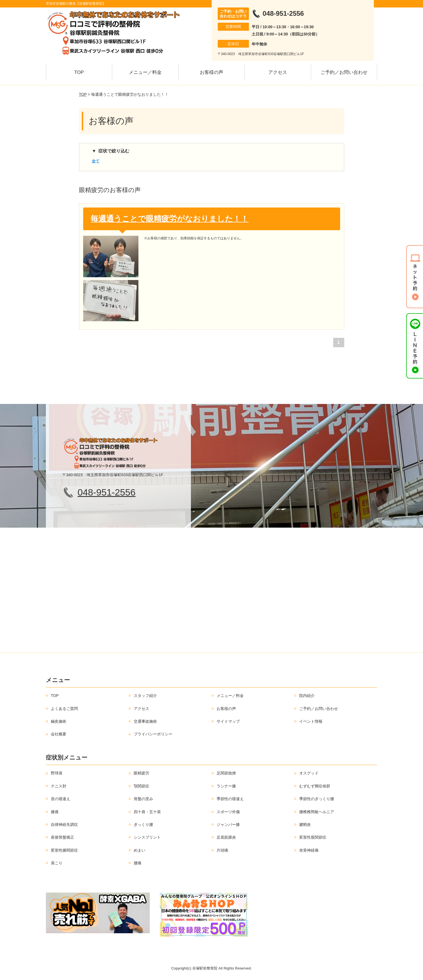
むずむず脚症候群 (315, 786)
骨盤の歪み (143, 799)
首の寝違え (61, 799)
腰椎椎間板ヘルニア (317, 812)
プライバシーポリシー (153, 734)
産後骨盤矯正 (62, 837)
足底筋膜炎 (226, 837)
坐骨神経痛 (309, 850)
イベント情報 (311, 721)
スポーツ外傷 (228, 812)
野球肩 (57, 773)
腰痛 (138, 863)
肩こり (57, 863)
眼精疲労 (141, 773)
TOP (79, 72)
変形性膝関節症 (64, 850)
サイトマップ (228, 721)
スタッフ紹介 (145, 696)
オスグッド (309, 773)
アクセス (278, 72)
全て (96, 161)
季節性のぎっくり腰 (317, 799)
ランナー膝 (226, 786)
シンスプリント (147, 837)
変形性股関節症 (313, 837)
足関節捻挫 (226, 773)
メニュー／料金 (145, 72)
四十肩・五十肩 (147, 812)
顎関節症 (141, 786)
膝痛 (55, 812)
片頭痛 (222, 850)
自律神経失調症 (64, 825)
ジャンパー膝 (228, 825)
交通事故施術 (145, 721)
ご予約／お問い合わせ (344, 72)
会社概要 (59, 734)
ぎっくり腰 (143, 825)
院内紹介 (307, 696)
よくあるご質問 (64, 709)
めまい (140, 850)
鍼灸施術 (59, 721)
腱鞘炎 (305, 825)
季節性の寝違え (230, 799)
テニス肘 (59, 786)
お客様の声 (211, 72)
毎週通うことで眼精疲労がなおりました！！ (170, 219)
